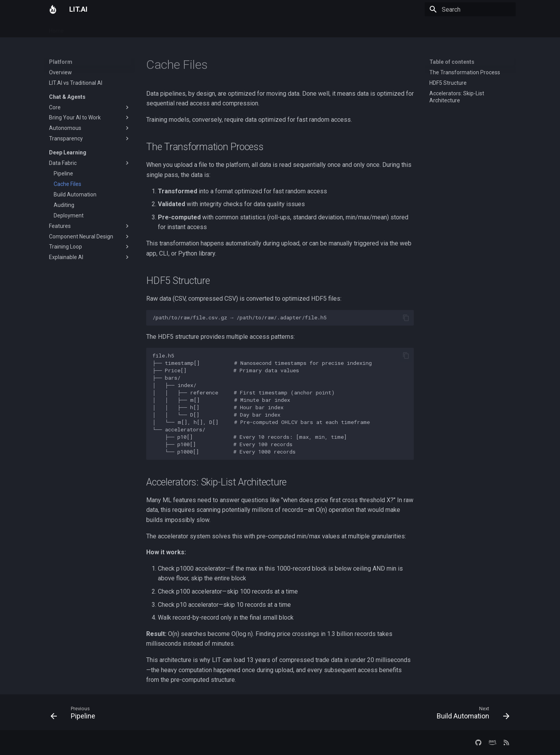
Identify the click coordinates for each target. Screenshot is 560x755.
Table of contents (452, 62)
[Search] (470, 9)
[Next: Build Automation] (471, 715)
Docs (141, 28)
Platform (84, 28)
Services (115, 28)
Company (188, 28)
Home (56, 28)
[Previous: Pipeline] (75, 715)
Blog (162, 28)
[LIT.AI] (53, 9)
